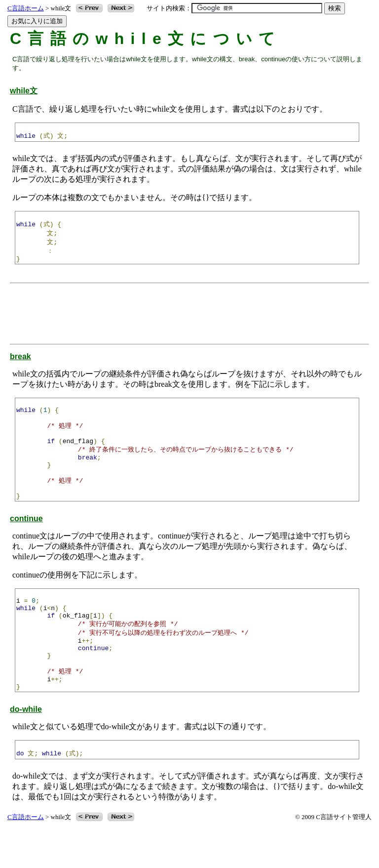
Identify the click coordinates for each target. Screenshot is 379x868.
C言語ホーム (26, 8)
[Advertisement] (192, 317)
